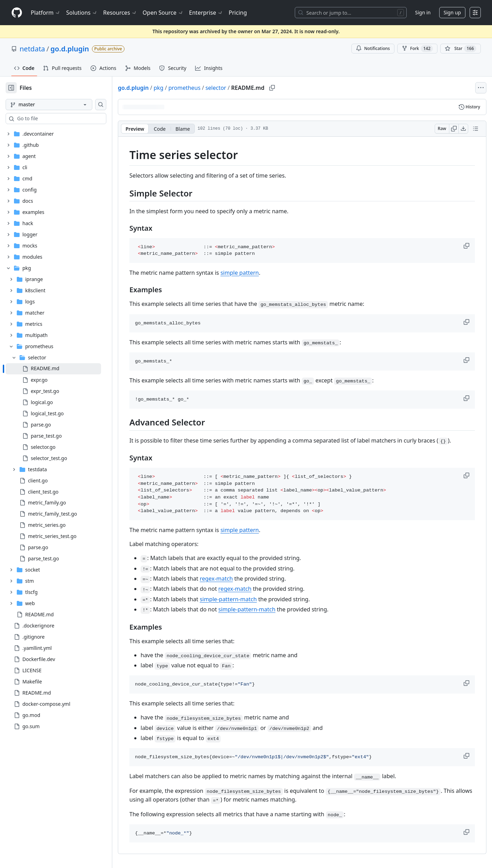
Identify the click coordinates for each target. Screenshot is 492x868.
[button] (467, 246)
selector (216, 88)
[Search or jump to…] (351, 13)
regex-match (216, 579)
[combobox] (59, 119)
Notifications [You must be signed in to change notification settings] (373, 48)
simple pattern (240, 273)
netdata (32, 49)
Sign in (423, 12)
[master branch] (49, 105)
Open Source (163, 13)
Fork (417, 49)
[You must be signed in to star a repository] (461, 49)
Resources (120, 13)
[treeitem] (53, 369)
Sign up (452, 12)
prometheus (184, 88)
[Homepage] (17, 13)
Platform (46, 13)
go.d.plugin (70, 49)
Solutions (82, 13)
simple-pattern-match (228, 599)
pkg (158, 88)
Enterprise (206, 13)
